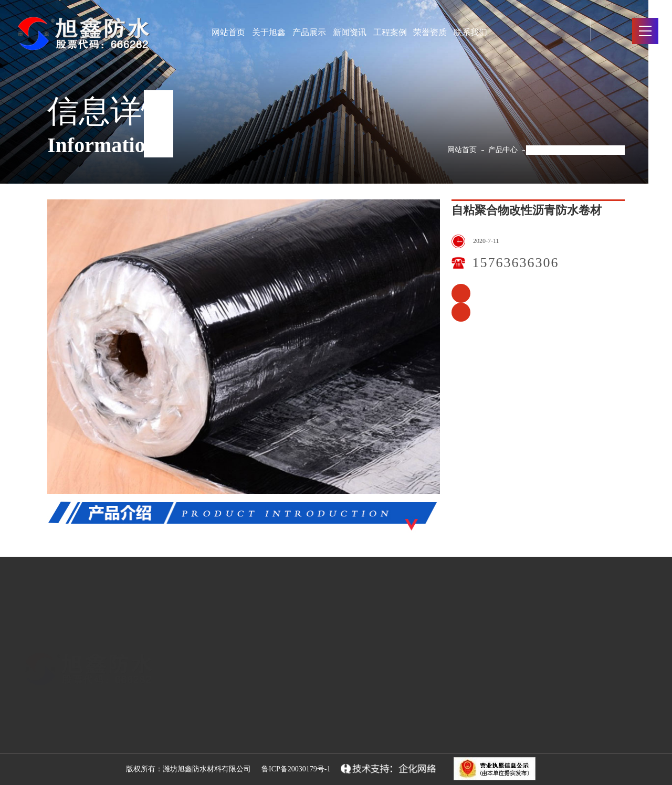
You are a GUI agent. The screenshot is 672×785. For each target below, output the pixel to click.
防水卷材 (199, 730)
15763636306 (516, 263)
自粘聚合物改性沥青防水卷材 (577, 150)
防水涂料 (199, 751)
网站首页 (228, 32)
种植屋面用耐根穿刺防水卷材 (461, 293)
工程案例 (390, 32)
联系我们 (470, 32)
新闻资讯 (350, 32)
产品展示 (309, 32)
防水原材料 (205, 709)
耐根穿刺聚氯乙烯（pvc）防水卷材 (461, 312)
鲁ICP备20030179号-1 (296, 769)
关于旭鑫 (269, 32)
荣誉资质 (430, 32)
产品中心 (503, 150)
